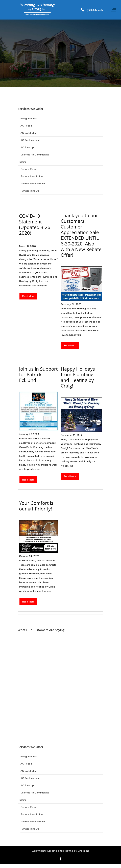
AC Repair (26, 126)
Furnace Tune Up (30, 191)
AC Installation (29, 133)
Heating (22, 162)
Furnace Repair (29, 169)
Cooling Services (27, 118)
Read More (28, 296)
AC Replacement (30, 140)
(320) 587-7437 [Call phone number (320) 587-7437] (95, 10)
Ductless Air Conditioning (35, 155)
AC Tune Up (27, 147)
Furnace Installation (32, 176)
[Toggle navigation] (113, 10)
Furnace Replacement (33, 184)
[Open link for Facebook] (61, 859)
